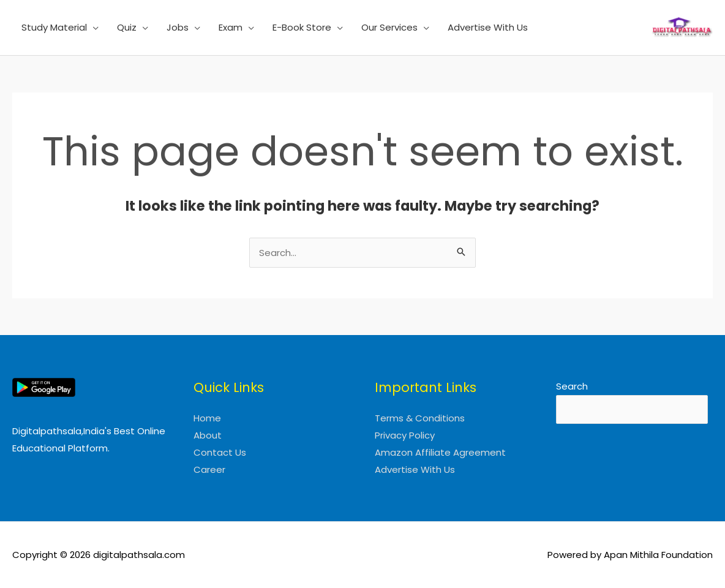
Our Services (389, 27)
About (208, 435)
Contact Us (220, 452)
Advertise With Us (488, 27)
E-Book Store (302, 27)
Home (207, 418)
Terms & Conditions (420, 418)
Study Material (54, 27)
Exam (231, 27)
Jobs (178, 27)
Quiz (127, 27)
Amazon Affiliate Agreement (440, 452)
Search (572, 386)
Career (209, 469)
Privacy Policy (405, 435)
